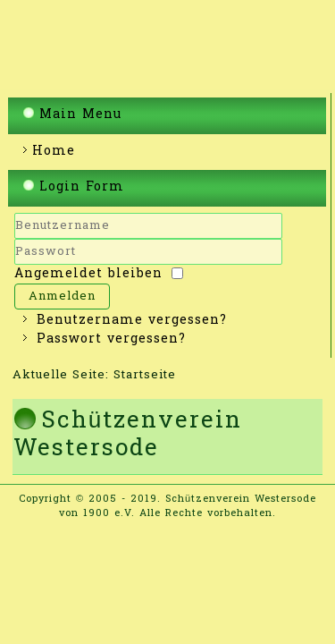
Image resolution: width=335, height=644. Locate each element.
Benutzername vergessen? (132, 321)
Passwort (15, 265)
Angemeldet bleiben (88, 274)
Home (54, 152)
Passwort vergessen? (111, 339)
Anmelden (62, 297)
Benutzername (15, 239)
